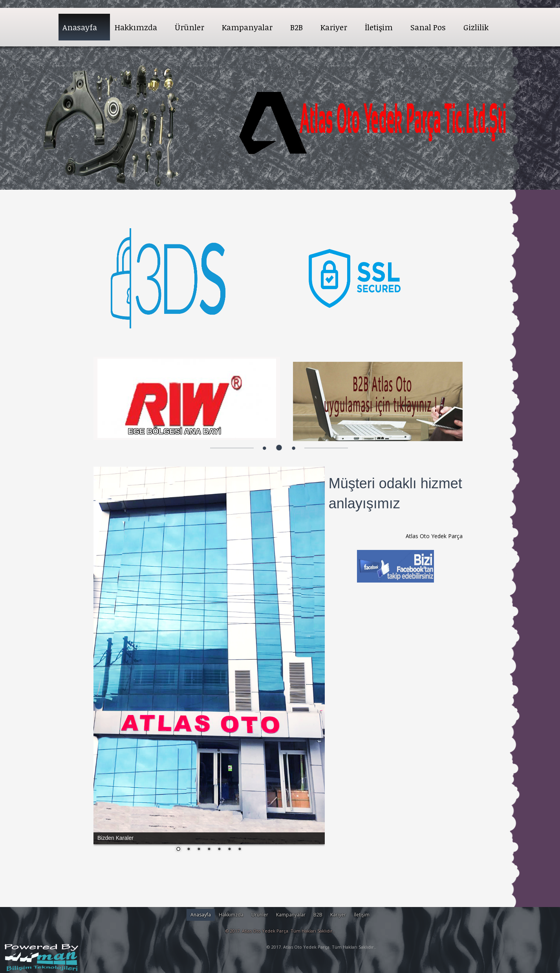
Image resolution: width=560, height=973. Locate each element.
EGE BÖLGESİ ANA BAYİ (175, 431)
